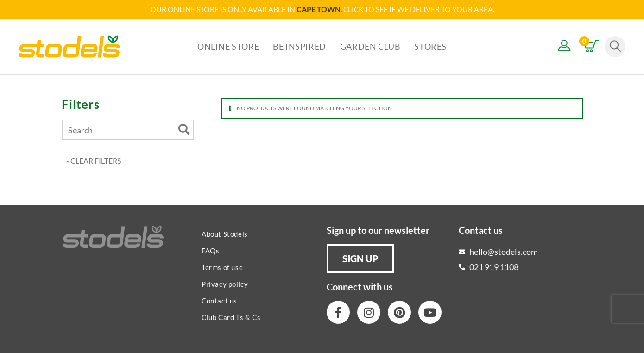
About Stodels (225, 233)
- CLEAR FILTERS (94, 160)
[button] (360, 258)
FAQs (210, 250)
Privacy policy (225, 284)
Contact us (219, 300)
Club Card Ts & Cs (231, 317)
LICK (356, 9)
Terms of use (222, 267)
